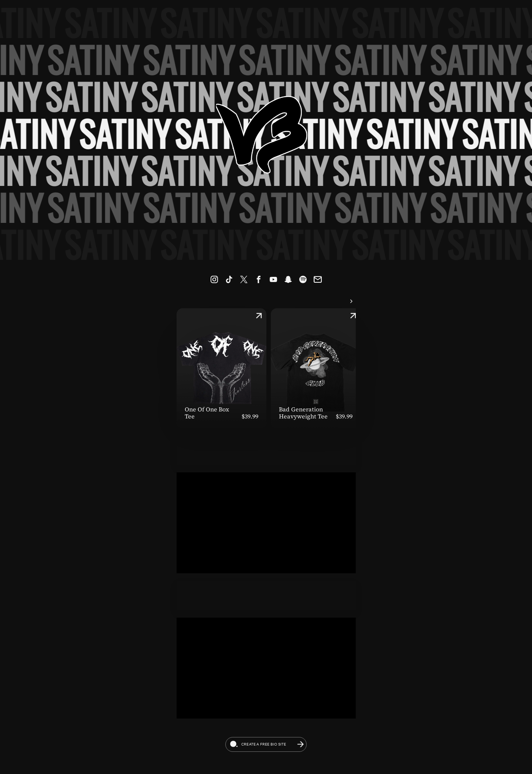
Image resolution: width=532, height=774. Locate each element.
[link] (214, 279)
